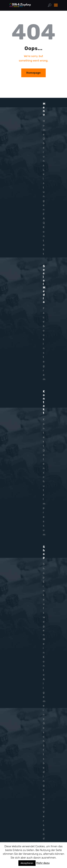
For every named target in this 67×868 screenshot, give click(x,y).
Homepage (33, 73)
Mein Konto (44, 657)
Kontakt (44, 241)
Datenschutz (44, 473)
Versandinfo (44, 834)
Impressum (44, 517)
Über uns (44, 152)
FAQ (44, 218)
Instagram (44, 362)
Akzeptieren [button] (27, 863)
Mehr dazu (43, 863)
